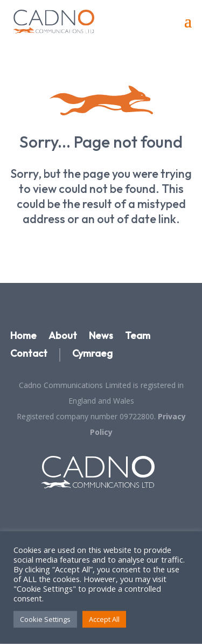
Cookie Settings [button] (45, 619)
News (101, 336)
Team (138, 336)
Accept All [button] (104, 619)
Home (23, 336)
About (63, 336)
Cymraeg (92, 354)
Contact (29, 354)
